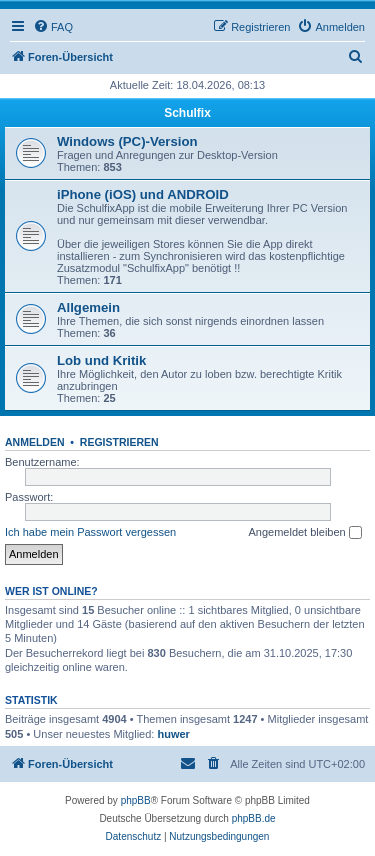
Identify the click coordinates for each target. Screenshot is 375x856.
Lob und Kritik (101, 360)
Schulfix (187, 113)
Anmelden (35, 442)
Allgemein (88, 307)
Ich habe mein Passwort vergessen (90, 532)
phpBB (136, 800)
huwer (173, 734)
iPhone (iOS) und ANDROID (143, 194)
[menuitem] (53, 27)
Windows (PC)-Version (127, 141)
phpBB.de (254, 818)
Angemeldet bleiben (304, 533)
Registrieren (119, 442)
